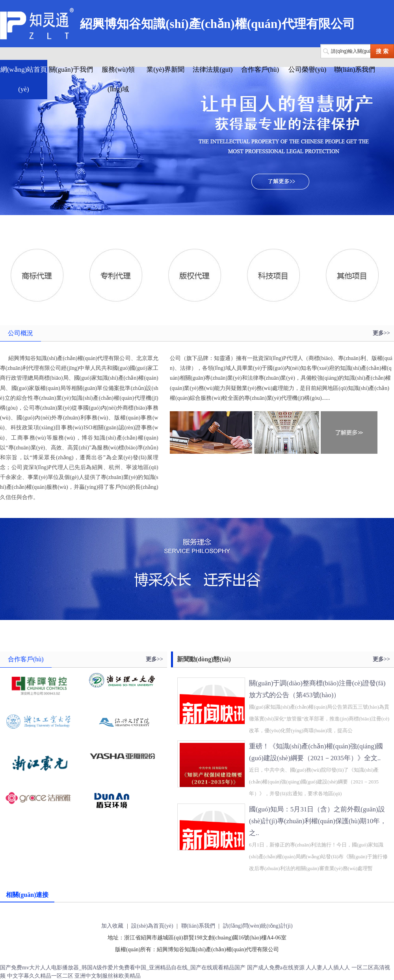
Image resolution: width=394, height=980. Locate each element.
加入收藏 (112, 926)
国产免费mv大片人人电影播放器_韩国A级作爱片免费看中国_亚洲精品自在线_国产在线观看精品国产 (123, 968)
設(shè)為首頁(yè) (152, 926)
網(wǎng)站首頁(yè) (24, 79)
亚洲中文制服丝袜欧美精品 (108, 976)
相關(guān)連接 (27, 895)
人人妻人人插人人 (328, 968)
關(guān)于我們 (71, 70)
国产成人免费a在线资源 (276, 968)
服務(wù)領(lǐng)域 (118, 79)
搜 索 (382, 51)
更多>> (381, 333)
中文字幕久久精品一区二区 (40, 976)
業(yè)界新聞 (165, 70)
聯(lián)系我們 (355, 70)
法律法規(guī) (213, 70)
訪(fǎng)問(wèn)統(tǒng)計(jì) (258, 926)
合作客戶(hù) (260, 70)
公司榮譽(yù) (307, 70)
